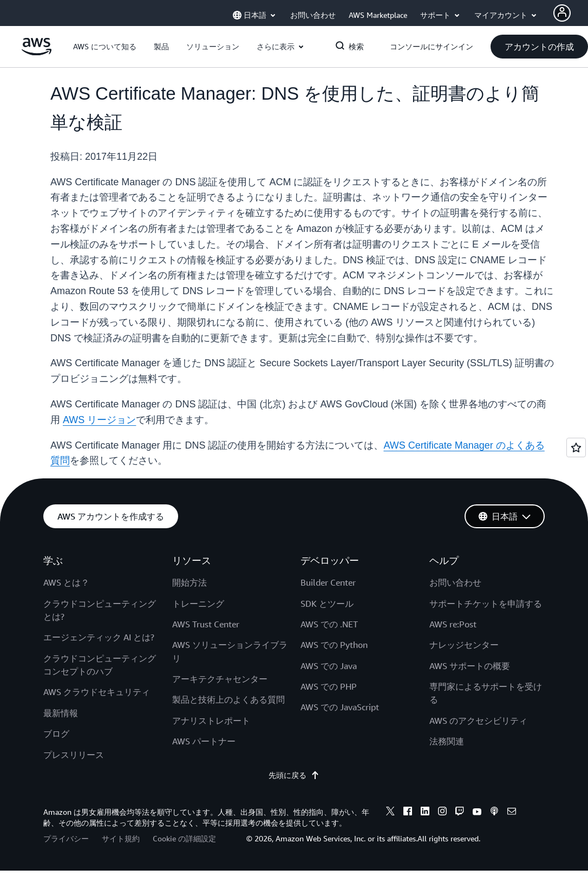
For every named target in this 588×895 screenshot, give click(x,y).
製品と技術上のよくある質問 (228, 699)
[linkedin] (425, 813)
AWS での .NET (329, 624)
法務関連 (447, 741)
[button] (105, 47)
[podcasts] (494, 813)
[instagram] (442, 813)
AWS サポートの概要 (470, 666)
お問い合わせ (455, 582)
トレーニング (198, 604)
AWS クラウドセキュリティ (97, 692)
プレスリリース (74, 755)
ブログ (56, 734)
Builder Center (328, 582)
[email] (512, 813)
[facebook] (408, 813)
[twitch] (460, 813)
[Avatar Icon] (562, 13)
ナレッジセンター (464, 645)
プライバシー (66, 838)
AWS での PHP (329, 686)
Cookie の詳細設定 (184, 838)
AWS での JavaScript (340, 707)
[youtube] (477, 813)
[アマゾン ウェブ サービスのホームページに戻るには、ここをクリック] (37, 53)
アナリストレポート (211, 721)
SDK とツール (327, 604)
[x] (390, 813)
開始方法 (190, 582)
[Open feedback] (576, 448)
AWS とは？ (66, 582)
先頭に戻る (294, 775)
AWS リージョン (99, 420)
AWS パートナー (204, 741)
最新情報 (61, 713)
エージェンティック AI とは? (99, 637)
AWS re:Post (453, 624)
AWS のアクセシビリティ (478, 721)
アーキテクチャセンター (220, 679)
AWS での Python (334, 645)
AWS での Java (329, 666)
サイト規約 (121, 838)
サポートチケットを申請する (486, 604)
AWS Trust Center (206, 624)
